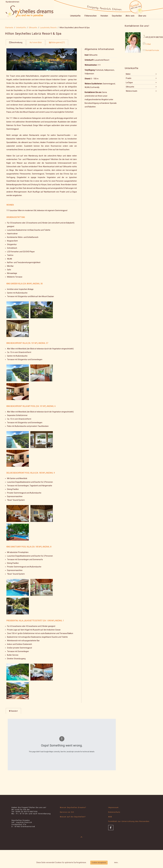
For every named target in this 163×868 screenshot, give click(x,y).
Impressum (113, 808)
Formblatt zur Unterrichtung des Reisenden (129, 821)
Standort (13, 711)
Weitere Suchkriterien (93, 84)
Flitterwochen (90, 16)
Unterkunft (89, 60)
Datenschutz (114, 812)
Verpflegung (90, 70)
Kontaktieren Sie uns (93, 92)
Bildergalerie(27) (57, 42)
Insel (87, 55)
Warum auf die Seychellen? (73, 817)
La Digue (129, 83)
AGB (110, 817)
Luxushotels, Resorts (48, 28)
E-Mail (148, 44)
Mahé (128, 74)
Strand (87, 79)
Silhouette (33, 28)
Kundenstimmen (13, 2)
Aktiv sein (130, 16)
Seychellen (117, 16)
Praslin (129, 78)
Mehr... (117, 863)
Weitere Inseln (132, 91)
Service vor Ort (67, 812)
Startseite (9, 28)
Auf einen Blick (36, 42)
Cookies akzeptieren (99, 863)
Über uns (142, 16)
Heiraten (104, 16)
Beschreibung (16, 42)
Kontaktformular (152, 50)
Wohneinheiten (91, 65)
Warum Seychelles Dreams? (73, 808)
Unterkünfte (75, 16)
